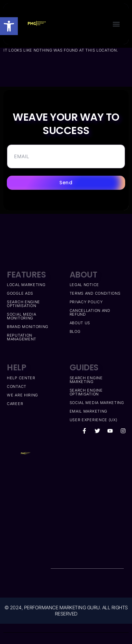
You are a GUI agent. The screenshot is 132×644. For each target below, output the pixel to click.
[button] (9, 26)
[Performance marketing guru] (87, 498)
